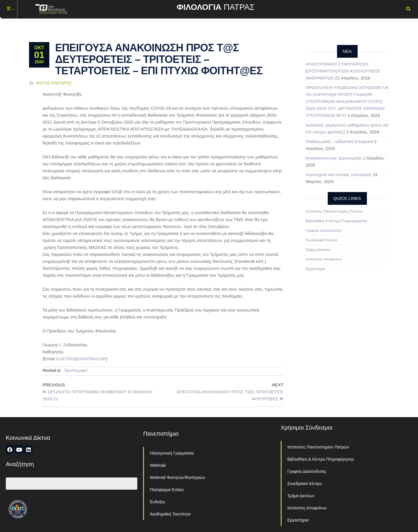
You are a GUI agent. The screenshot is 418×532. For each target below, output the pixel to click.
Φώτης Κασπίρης (54, 83)
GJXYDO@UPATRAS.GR (81, 359)
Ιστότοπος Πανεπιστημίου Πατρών (334, 211)
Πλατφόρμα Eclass (167, 490)
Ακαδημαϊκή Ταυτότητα (170, 514)
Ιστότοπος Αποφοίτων (324, 259)
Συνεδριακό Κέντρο (322, 240)
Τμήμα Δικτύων (318, 250)
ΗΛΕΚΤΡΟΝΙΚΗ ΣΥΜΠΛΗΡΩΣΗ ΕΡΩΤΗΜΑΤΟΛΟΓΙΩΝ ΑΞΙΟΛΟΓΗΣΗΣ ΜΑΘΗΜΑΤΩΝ (343, 71)
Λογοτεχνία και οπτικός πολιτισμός (339, 174)
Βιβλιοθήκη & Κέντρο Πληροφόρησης (337, 221)
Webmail (158, 465)
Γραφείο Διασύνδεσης (324, 230)
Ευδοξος (157, 502)
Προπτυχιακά (75, 370)
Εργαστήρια (316, 269)
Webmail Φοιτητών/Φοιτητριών (178, 477)
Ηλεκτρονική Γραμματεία (172, 453)
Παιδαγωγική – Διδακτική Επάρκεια (339, 141)
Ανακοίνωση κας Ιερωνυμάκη (334, 158)
